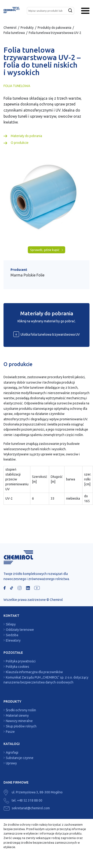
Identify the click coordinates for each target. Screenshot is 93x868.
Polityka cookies (18, 667)
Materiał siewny (17, 715)
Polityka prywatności (21, 661)
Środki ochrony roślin (21, 710)
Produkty (27, 28)
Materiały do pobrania (26, 136)
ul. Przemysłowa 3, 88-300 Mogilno (33, 792)
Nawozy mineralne (19, 721)
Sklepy (11, 624)
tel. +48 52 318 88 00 (23, 800)
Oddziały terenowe (20, 630)
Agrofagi (12, 752)
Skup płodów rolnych (21, 726)
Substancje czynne (20, 758)
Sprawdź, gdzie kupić (47, 250)
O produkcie (20, 143)
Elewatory (13, 640)
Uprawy (11, 763)
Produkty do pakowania (54, 28)
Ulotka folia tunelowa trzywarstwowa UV (46, 334)
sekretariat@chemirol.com (27, 808)
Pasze (10, 732)
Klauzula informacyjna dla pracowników (34, 672)
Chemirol (10, 28)
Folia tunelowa (14, 33)
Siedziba (12, 635)
